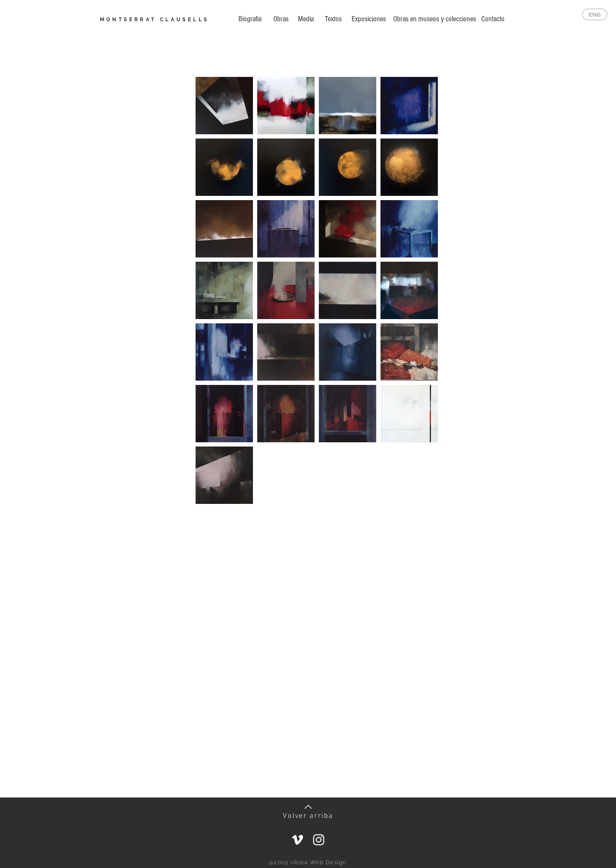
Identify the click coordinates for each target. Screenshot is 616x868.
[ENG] (595, 14)
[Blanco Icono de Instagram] (319, 840)
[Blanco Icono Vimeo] (297, 840)
